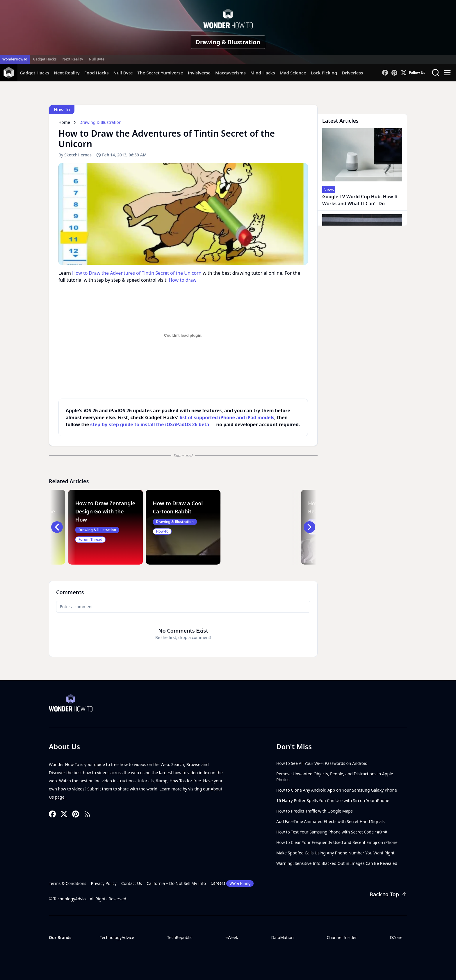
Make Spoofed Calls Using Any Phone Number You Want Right (335, 853)
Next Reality (73, 59)
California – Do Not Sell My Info (176, 883)
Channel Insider (342, 937)
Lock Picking (324, 73)
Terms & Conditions (68, 883)
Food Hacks (97, 73)
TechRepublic (180, 937)
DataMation (282, 937)
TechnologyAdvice (117, 937)
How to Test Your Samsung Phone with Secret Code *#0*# (332, 832)
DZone (396, 937)
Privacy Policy (104, 883)
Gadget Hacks (45, 59)
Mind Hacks (263, 73)
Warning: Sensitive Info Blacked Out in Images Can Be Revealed (337, 863)
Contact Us (132, 883)
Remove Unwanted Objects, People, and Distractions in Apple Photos (335, 777)
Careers (232, 883)
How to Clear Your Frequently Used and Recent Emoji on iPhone (337, 842)
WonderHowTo (15, 59)
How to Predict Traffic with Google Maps (315, 811)
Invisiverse (199, 73)
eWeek (232, 937)
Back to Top (388, 894)
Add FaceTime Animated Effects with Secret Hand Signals (331, 821)
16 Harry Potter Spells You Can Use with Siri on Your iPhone (333, 800)
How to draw (182, 280)
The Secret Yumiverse (160, 73)
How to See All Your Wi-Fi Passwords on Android (322, 763)
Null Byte (96, 59)
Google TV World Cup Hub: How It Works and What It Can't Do (360, 200)
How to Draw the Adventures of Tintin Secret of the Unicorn (137, 273)
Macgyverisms (230, 73)
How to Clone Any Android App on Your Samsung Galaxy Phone (337, 790)
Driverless (352, 73)
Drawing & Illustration (228, 42)
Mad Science (293, 73)
